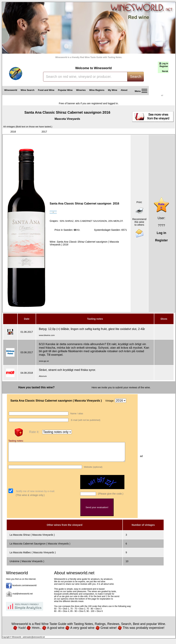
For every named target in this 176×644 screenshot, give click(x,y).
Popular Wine (65, 90)
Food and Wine (46, 90)
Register (164, 66)
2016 (13, 132)
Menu (140, 91)
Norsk (165, 71)
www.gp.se (44, 361)
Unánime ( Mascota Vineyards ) (27, 565)
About (125, 90)
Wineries (81, 90)
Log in (165, 64)
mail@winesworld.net (23, 598)
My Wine (113, 90)
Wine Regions (97, 90)
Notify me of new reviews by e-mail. (35, 495)
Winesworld (11, 90)
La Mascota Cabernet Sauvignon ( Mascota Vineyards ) (40, 547)
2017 (44, 132)
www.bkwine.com (47, 335)
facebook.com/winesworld (24, 589)
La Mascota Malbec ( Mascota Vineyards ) (33, 556)
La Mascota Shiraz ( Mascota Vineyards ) (32, 538)
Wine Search (28, 90)
